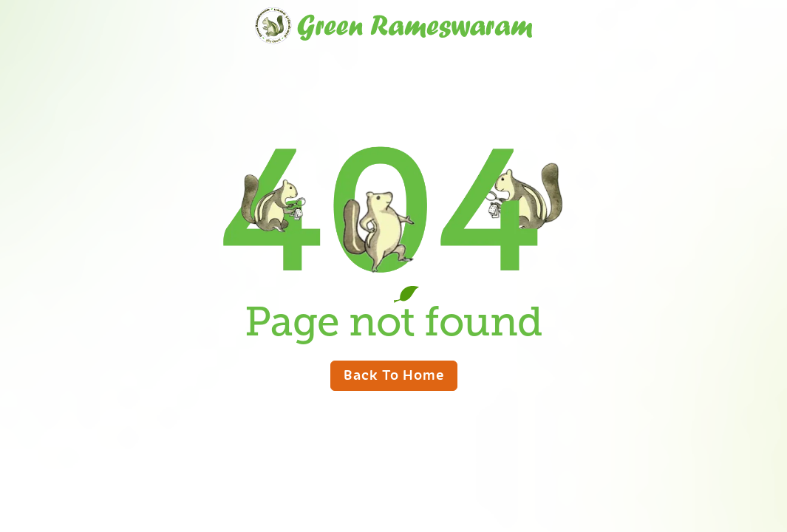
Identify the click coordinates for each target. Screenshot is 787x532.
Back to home (394, 374)
